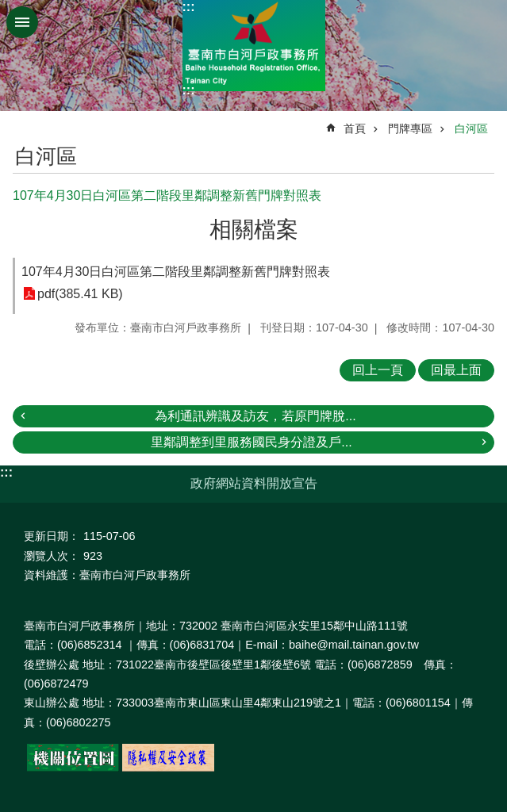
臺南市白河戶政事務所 (254, 46)
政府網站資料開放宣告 (254, 483)
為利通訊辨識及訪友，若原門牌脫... (255, 416)
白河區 (471, 128)
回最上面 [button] (456, 370)
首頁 (355, 128)
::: (189, 7)
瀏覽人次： (52, 556)
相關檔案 (254, 230)
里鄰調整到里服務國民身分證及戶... (251, 442)
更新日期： (52, 536)
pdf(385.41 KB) (80, 294)
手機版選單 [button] (22, 22)
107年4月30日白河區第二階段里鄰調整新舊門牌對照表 (176, 272)
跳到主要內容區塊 (8, 8)
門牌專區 (410, 128)
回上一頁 (378, 370)
